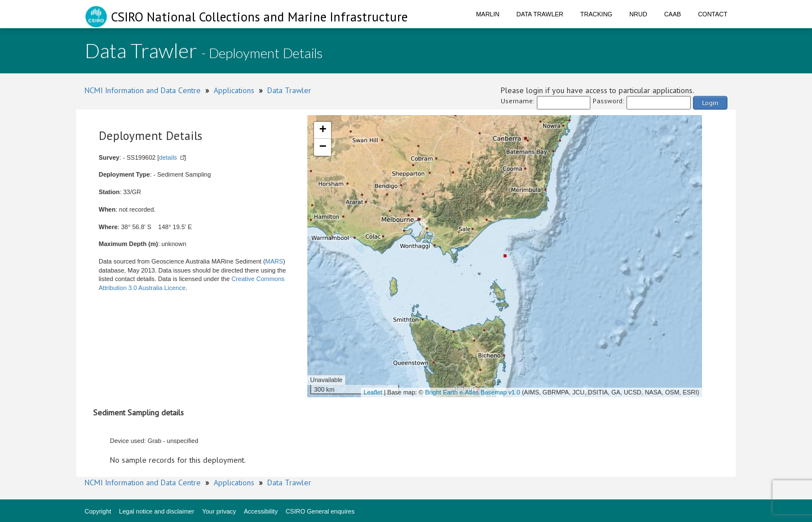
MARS (274, 261)
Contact (713, 14)
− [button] (323, 147)
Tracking (596, 14)
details (168, 157)
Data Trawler (540, 14)
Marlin (488, 14)
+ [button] (323, 130)
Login (710, 102)
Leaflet (373, 392)
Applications (234, 90)
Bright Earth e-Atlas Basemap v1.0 (473, 392)
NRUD (638, 14)
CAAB (673, 14)
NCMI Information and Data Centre (143, 90)
